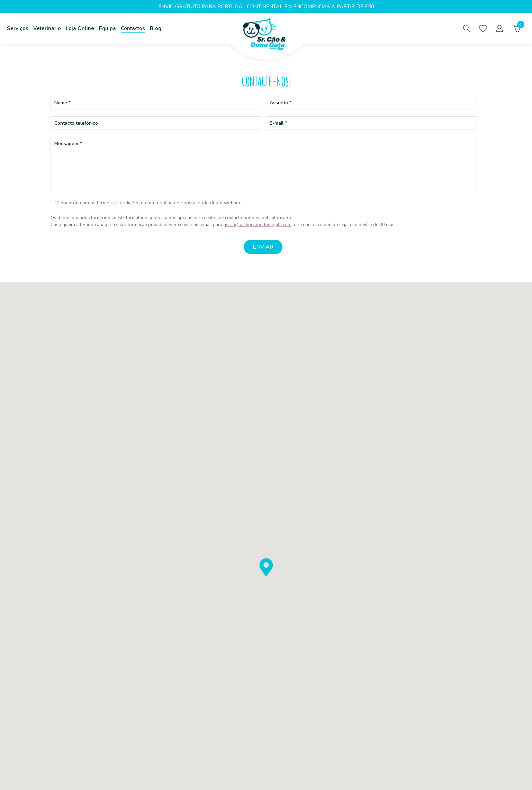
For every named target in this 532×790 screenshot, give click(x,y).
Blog (156, 28)
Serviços (18, 28)
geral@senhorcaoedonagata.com (257, 225)
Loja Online (80, 28)
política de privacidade (184, 203)
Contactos (133, 28)
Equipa (107, 28)
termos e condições (118, 203)
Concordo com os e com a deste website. (150, 203)
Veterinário (47, 28)
